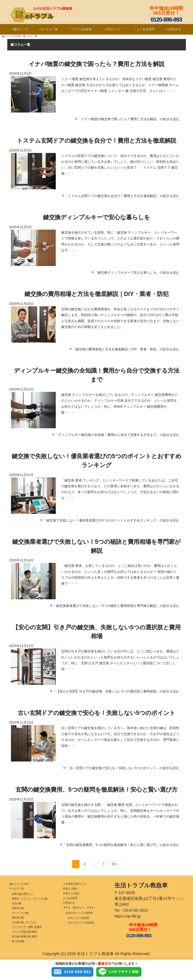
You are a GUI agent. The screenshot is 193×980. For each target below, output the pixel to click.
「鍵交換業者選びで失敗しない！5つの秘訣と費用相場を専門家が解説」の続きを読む (116, 606)
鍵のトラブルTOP (11, 36)
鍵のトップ (20, 29)
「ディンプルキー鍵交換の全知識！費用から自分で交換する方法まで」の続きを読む (117, 435)
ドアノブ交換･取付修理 (24, 932)
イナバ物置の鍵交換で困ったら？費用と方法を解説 (97, 64)
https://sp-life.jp (128, 916)
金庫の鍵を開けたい (23, 894)
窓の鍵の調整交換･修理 (24, 936)
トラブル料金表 (80, 29)
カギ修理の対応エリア (75, 884)
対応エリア (113, 29)
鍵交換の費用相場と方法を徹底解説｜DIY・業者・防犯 (97, 294)
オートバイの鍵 (20, 913)
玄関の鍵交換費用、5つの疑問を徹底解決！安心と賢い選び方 (96, 790)
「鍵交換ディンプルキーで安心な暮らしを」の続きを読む (137, 273)
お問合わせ (173, 29)
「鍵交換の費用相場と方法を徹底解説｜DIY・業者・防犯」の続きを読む (126, 349)
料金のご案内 (70, 889)
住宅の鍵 (17, 903)
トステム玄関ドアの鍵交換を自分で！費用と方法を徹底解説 (96, 141)
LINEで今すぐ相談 (122, 972)
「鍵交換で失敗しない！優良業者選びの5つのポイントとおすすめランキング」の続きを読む (111, 520)
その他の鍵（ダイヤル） (25, 922)
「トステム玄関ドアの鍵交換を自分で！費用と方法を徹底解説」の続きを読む (122, 196)
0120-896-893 (69, 972)
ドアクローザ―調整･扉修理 (27, 927)
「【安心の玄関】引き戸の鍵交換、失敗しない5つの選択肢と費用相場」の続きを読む (116, 691)
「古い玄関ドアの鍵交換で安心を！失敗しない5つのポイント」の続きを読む (123, 768)
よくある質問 (145, 29)
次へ (115, 864)
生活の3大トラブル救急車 (79, 913)
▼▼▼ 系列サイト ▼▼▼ (78, 907)
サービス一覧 (48, 29)
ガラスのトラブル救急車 (81, 923)
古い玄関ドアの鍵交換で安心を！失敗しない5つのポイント (96, 713)
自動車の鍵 (18, 908)
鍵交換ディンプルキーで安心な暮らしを (96, 217)
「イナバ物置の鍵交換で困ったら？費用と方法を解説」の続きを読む (129, 119)
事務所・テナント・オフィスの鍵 (30, 899)
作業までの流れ (71, 893)
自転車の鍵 (18, 917)
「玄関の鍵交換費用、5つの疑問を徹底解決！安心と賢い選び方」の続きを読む (121, 845)
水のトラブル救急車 (78, 918)
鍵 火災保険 (18, 941)
